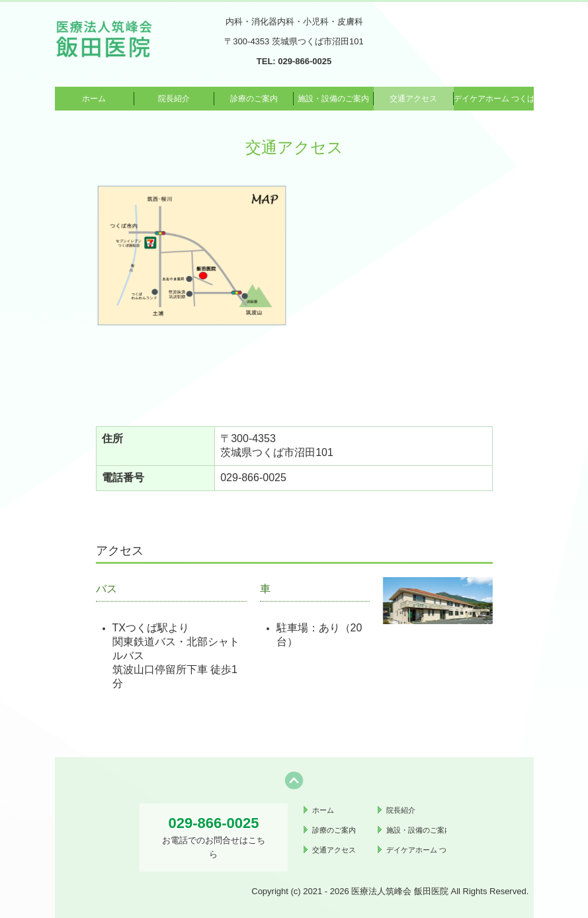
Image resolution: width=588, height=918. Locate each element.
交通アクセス (413, 99)
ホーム (94, 99)
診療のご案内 (254, 99)
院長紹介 (174, 99)
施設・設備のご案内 (333, 99)
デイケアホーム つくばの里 (494, 99)
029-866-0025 (305, 61)
